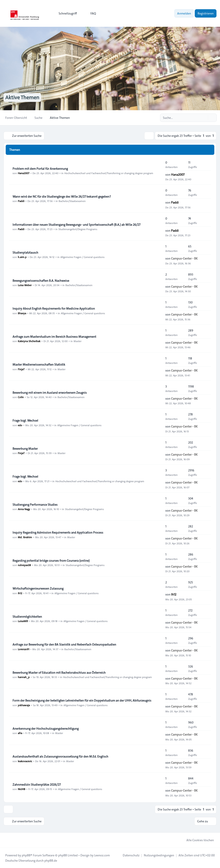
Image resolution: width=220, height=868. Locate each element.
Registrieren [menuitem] (206, 13)
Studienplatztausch (25, 253)
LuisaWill (23, 621)
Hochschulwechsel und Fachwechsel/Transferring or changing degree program (109, 173)
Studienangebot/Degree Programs (78, 229)
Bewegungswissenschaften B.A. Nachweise (41, 281)
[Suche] (204, 118)
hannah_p (24, 677)
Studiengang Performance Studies (35, 505)
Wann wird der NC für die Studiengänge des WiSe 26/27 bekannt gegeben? (62, 197)
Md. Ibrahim (25, 537)
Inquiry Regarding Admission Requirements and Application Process (58, 533)
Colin (21, 397)
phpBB (26, 855)
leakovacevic (25, 761)
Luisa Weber (25, 285)
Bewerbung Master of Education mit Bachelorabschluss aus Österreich (59, 673)
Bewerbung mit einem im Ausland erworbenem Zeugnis (50, 393)
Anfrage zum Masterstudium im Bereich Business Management (54, 337)
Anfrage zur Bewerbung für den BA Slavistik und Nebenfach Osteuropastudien (64, 645)
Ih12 (20, 593)
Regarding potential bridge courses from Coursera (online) (51, 561)
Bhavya (22, 313)
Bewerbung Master (25, 449)
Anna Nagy (24, 509)
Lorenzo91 (23, 649)
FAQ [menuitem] (90, 13)
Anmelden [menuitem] (184, 13)
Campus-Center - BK (184, 258)
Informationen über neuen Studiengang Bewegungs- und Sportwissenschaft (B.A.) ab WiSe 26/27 (76, 225)
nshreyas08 (24, 565)
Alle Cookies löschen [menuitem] (197, 840)
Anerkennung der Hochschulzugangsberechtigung (46, 729)
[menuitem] (66, 13)
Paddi (21, 201)
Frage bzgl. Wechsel (25, 421)
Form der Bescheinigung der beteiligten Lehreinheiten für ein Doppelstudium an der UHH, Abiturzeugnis (82, 701)
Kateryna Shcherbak (29, 341)
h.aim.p (22, 257)
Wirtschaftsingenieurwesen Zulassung (38, 589)
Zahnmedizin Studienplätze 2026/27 (37, 785)
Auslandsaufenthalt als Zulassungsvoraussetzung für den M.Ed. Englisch (60, 757)
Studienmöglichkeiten (27, 617)
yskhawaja (24, 705)
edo (20, 425)
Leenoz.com (102, 855)
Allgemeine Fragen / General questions (82, 257)
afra (20, 733)
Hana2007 (24, 173)
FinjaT (21, 369)
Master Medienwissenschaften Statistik (39, 365)
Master (78, 341)
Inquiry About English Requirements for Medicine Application (54, 309)
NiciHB (22, 789)
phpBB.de (51, 861)
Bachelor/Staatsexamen (72, 201)
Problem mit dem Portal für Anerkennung (40, 169)
